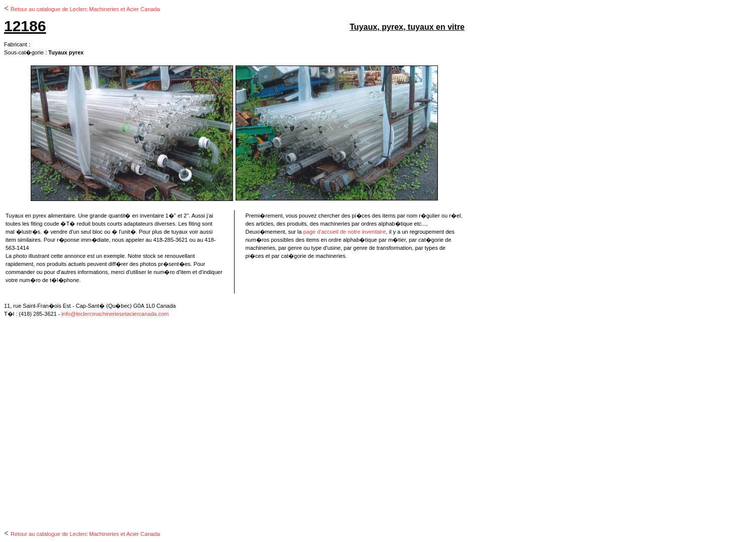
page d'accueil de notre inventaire (344, 232)
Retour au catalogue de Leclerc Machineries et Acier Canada (85, 9)
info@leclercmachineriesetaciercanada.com (115, 314)
